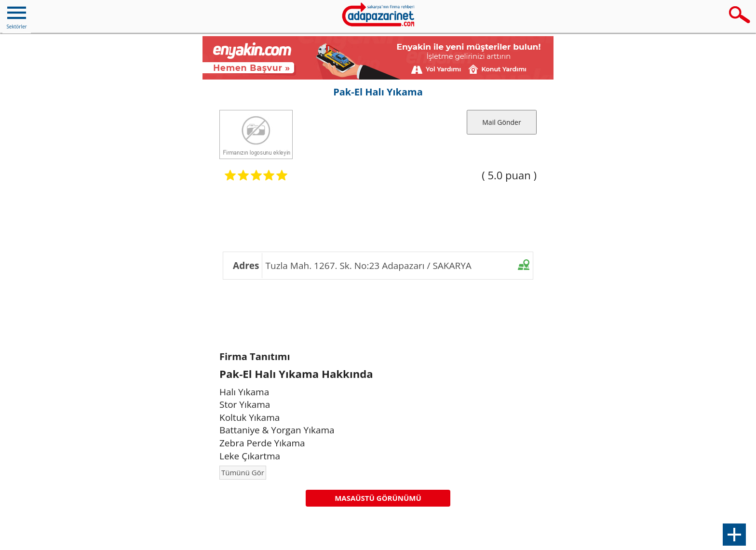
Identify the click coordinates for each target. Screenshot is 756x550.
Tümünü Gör (243, 472)
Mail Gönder (501, 122)
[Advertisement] (378, 215)
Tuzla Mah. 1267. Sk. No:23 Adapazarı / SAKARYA (369, 266)
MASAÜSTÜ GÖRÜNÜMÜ (378, 498)
